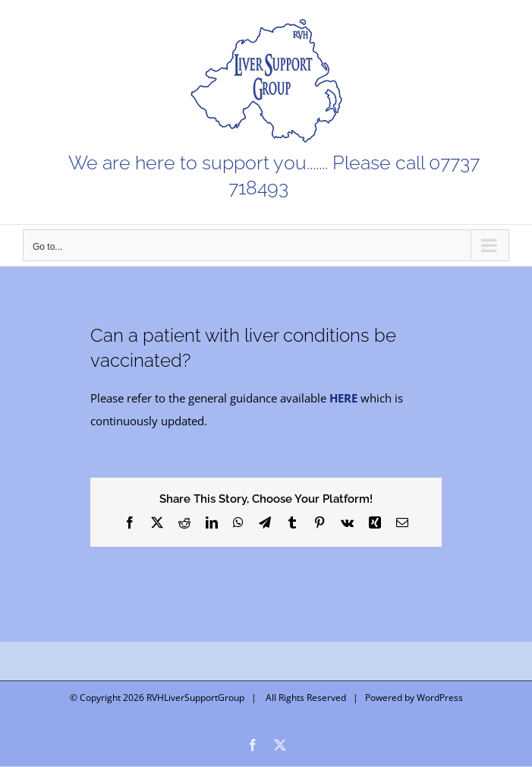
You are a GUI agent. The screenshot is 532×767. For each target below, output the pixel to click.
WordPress (440, 698)
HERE (343, 398)
